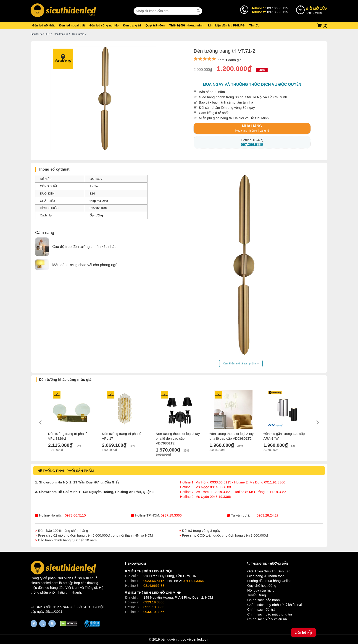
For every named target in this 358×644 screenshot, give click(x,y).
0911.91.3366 (193, 581)
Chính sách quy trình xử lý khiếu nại (275, 605)
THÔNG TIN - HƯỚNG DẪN (269, 564)
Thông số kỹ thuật (54, 169)
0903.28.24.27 (268, 515)
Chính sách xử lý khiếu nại (267, 619)
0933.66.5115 (154, 581)
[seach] (199, 11)
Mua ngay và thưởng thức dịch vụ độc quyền (252, 84)
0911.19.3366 (154, 607)
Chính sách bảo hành (263, 600)
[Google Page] (43, 624)
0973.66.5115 (75, 515)
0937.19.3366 (171, 515)
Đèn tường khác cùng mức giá (65, 380)
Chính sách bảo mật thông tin (270, 614)
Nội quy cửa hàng (261, 590)
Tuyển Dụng (257, 595)
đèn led (43, 588)
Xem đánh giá (229, 60)
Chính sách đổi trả (261, 609)
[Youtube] (52, 624)
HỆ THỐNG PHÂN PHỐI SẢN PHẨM (66, 471)
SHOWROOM (137, 564)
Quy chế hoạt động (262, 586)
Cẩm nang (45, 233)
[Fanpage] (34, 624)
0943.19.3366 (154, 612)
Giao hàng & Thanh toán (266, 576)
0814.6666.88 (154, 586)
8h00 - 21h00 (317, 10)
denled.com (200, 639)
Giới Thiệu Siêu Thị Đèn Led (269, 571)
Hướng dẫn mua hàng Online (269, 581)
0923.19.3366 (154, 602)
